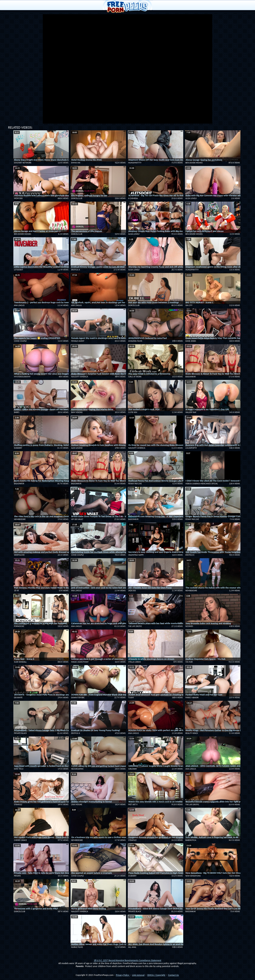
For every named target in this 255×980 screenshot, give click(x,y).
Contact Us (174, 975)
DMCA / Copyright (156, 975)
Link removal (138, 975)
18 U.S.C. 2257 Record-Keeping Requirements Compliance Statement (127, 960)
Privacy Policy (123, 975)
